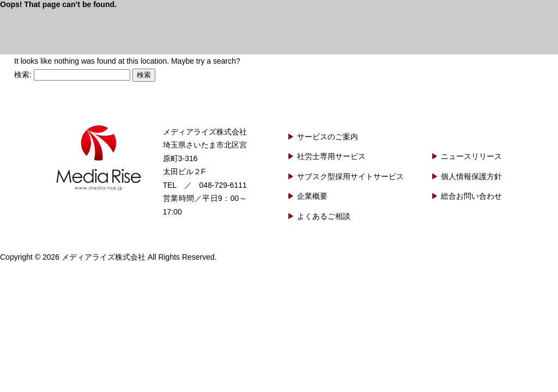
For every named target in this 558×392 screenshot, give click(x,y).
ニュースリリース (471, 156)
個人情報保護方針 (471, 176)
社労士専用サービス (331, 156)
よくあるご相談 (324, 216)
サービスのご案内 (327, 137)
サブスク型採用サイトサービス (350, 176)
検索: (23, 75)
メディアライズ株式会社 (99, 158)
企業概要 (312, 196)
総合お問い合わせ (471, 196)
